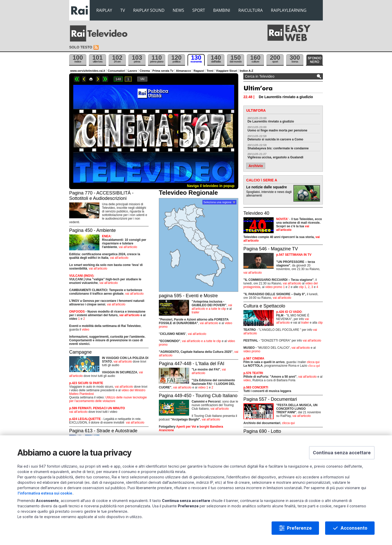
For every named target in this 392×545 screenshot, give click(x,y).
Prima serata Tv (163, 71)
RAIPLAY (104, 10)
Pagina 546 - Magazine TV (271, 249)
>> (105, 79)
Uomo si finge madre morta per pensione (277, 130)
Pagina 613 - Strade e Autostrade (103, 431)
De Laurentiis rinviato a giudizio (271, 121)
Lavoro (132, 71)
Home (91, 79)
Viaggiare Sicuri (227, 71)
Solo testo (81, 47)
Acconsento (354, 528)
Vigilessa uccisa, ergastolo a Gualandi (275, 157)
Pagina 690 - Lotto (262, 431)
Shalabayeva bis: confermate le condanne (278, 148)
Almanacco (184, 71)
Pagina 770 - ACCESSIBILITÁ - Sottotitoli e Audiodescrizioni (101, 196)
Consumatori (117, 71)
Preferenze (299, 528)
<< (77, 79)
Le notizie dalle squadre (267, 187)
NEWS (178, 10)
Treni (210, 71)
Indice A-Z (247, 71)
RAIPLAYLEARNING (289, 10)
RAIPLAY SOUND (149, 10)
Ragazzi (199, 71)
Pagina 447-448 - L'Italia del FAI (192, 364)
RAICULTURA (250, 10)
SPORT (199, 10)
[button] (342, 453)
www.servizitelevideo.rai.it (88, 71)
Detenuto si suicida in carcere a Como (275, 139)
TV (123, 10)
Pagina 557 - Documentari (270, 399)
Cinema (145, 71)
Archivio (256, 166)
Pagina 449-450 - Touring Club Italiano (198, 396)
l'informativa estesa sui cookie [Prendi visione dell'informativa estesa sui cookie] (45, 493)
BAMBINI (222, 10)
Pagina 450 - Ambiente (92, 230)
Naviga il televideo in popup (211, 186)
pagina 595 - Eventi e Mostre (188, 296)
